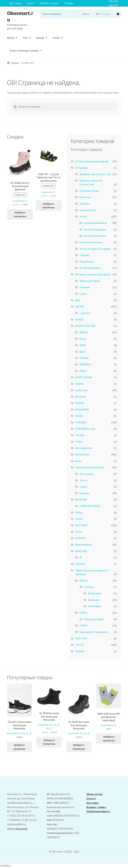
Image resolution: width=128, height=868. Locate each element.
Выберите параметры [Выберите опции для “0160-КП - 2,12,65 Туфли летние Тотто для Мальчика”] (48, 206)
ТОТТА (79, 645)
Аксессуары (86, 474)
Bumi (82, 352)
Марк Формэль (84, 545)
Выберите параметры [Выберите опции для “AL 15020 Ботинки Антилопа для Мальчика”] (79, 747)
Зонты (83, 480)
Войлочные (95, 593)
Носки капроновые (95, 229)
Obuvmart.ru (20, 16)
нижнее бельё (88, 210)
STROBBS (81, 422)
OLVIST (84, 625)
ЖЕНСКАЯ (81, 499)
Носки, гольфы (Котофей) (95, 249)
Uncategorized (84, 448)
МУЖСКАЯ (81, 551)
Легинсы (85, 204)
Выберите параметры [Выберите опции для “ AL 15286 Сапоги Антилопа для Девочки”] (20, 214)
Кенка (79, 519)
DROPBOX (85, 364)
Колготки (85, 197)
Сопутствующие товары (26, 50)
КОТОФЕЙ (81, 525)
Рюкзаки (85, 287)
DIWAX (83, 613)
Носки (83, 216)
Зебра (79, 512)
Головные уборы (89, 191)
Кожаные (93, 600)
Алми (78, 461)
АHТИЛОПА (82, 454)
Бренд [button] (42, 38)
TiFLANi (80, 435)
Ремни (83, 487)
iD (81, 557)
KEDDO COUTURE (85, 326)
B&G (78, 300)
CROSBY (84, 358)
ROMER (79, 403)
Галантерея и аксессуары (90, 467)
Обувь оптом (94, 794)
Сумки (83, 294)
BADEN (84, 332)
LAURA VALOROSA (90, 506)
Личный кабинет (113, 3)
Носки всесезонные (95, 223)
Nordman (81, 397)
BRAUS (83, 580)
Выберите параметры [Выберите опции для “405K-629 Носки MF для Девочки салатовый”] (109, 739)
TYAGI (79, 442)
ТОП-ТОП (81, 638)
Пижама (84, 255)
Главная (15, 63)
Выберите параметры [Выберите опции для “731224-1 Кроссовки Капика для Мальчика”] (19, 747)
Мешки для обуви (90, 281)
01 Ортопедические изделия (92, 161)
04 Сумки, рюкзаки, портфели (93, 274)
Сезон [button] (58, 38)
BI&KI (83, 345)
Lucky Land (81, 390)
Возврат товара (49, 3)
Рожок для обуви (94, 619)
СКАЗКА (80, 564)
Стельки (89, 587)
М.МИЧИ (80, 538)
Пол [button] (27, 38)
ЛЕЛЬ (79, 532)
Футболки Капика (90, 268)
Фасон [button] (12, 38)
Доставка (15, 3)
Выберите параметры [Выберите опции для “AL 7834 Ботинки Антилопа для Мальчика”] (49, 742)
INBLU (83, 371)
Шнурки (84, 493)
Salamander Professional (94, 632)
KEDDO (79, 319)
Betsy (83, 339)
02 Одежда (81, 168)
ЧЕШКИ (80, 651)
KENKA (79, 384)
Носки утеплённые (95, 236)
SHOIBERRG (82, 410)
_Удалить (85, 313)
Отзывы (69, 3)
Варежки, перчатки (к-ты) (95, 174)
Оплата (30, 3)
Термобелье (87, 262)
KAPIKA (80, 306)
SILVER (79, 416)
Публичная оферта (98, 811)
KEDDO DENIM (83, 377)
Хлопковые (95, 606)
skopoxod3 (21, 829)
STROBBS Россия (85, 429)
